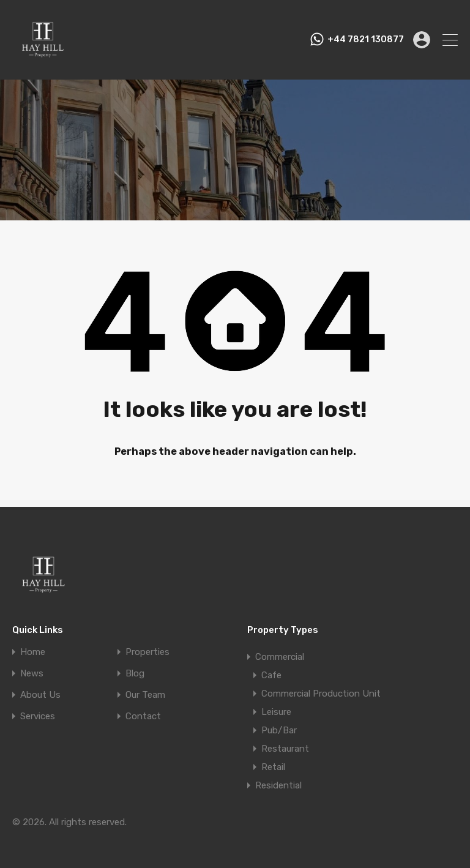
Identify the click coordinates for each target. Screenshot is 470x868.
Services (38, 716)
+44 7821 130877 (366, 40)
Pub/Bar (279, 730)
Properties (147, 652)
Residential (278, 785)
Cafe (271, 675)
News (32, 674)
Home (33, 652)
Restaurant (285, 749)
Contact (143, 716)
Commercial (280, 657)
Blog (135, 674)
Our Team (145, 695)
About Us (40, 695)
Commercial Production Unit (321, 694)
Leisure (276, 712)
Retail (273, 767)
